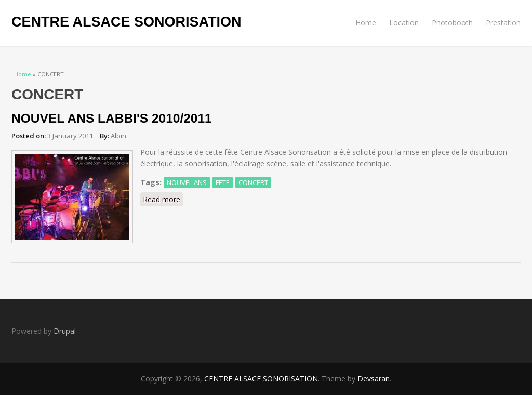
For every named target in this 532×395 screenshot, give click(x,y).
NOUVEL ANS (187, 182)
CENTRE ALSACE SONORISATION (127, 22)
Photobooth (452, 23)
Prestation (503, 23)
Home (366, 23)
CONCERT (253, 182)
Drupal (65, 331)
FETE (223, 182)
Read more (163, 199)
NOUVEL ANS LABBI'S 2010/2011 (112, 118)
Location (404, 23)
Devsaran (374, 379)
